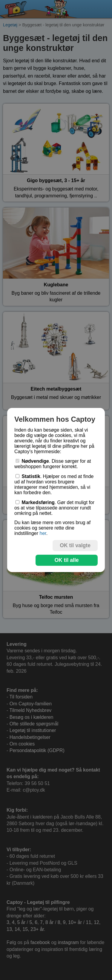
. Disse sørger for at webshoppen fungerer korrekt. (53, 464)
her (43, 533)
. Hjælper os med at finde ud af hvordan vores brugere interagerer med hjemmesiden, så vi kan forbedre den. (54, 484)
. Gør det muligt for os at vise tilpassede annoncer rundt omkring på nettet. (54, 508)
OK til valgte (75, 545)
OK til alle (66, 560)
